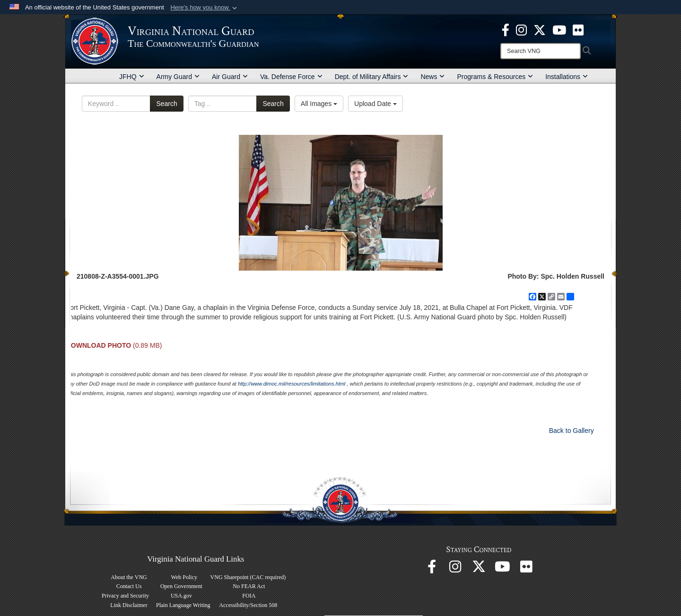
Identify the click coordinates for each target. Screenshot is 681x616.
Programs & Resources (495, 77)
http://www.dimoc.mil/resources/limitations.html (292, 384)
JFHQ (132, 77)
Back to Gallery (572, 431)
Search (166, 104)
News (432, 77)
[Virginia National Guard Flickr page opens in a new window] (578, 29)
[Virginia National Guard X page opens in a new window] (540, 29)
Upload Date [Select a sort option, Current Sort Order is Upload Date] (375, 104)
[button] (205, 8)
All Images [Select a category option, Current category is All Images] (319, 104)
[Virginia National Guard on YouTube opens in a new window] (559, 29)
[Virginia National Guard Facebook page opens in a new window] (506, 29)
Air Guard (230, 77)
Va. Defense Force (291, 77)
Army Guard (178, 77)
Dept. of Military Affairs (372, 77)
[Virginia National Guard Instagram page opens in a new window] (521, 29)
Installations (567, 77)
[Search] (541, 51)
